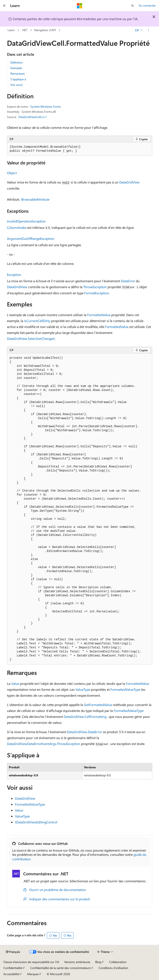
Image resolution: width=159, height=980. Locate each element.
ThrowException (95, 287)
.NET (25, 30)
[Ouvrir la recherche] (133, 6)
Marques (33, 974)
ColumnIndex (17, 227)
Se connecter (147, 5)
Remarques (18, 73)
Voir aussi (16, 85)
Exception (14, 275)
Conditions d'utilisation (113, 968)
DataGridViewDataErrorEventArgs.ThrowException (44, 744)
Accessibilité (11, 974)
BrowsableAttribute (35, 199)
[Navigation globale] (4, 6)
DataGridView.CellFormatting (85, 717)
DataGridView (129, 182)
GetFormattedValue (98, 705)
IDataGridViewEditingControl (36, 822)
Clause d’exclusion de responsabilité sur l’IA (31, 962)
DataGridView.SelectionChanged (31, 338)
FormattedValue (99, 315)
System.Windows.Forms (46, 106)
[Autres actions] (148, 30)
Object (12, 173)
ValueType (83, 689)
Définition (17, 62)
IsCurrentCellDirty (37, 321)
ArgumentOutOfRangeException (31, 238)
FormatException (97, 293)
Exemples (16, 68)
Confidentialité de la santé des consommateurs (60, 968)
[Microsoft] (80, 6)
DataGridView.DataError (84, 732)
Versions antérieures (77, 962)
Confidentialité (13, 968)
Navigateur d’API (45, 30)
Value (15, 683)
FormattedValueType (125, 689)
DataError (128, 281)
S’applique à (18, 79)
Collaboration (118, 962)
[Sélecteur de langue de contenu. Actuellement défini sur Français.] (13, 952)
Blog (98, 962)
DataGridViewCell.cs (31, 117)
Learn (11, 30)
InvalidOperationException (26, 221)
